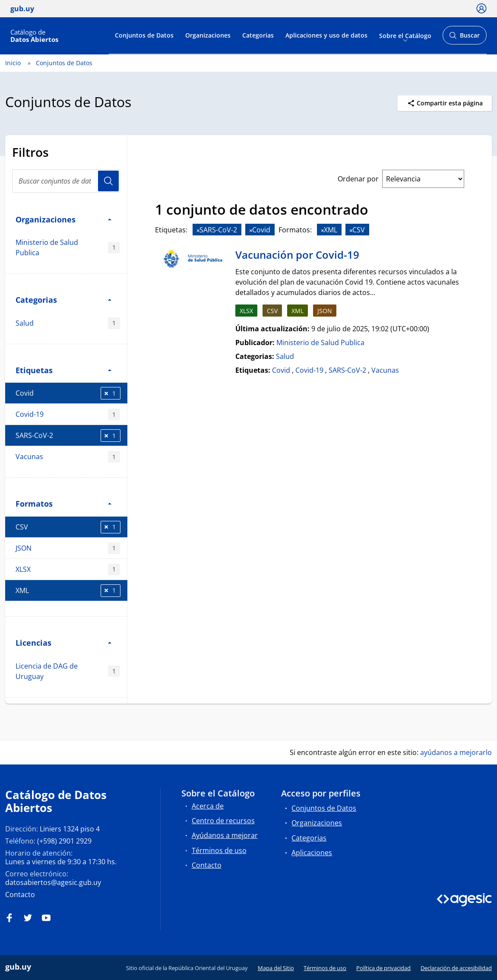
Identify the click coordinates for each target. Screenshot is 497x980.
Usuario (108, 181)
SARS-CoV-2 (68, 436)
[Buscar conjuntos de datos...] (66, 181)
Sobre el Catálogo (405, 35)
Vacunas (68, 457)
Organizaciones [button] (63, 219)
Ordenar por (358, 179)
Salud (68, 323)
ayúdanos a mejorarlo (456, 752)
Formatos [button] (63, 503)
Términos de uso (219, 850)
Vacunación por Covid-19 (297, 255)
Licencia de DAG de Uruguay (68, 671)
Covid (68, 393)
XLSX (68, 569)
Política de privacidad (383, 968)
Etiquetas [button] (63, 370)
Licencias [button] (63, 642)
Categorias (258, 35)
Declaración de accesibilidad (456, 968)
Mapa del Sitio (276, 968)
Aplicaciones (312, 853)
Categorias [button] (63, 300)
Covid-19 (68, 414)
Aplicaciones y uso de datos (326, 35)
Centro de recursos (223, 821)
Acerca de (208, 806)
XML (68, 591)
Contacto (20, 894)
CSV (68, 527)
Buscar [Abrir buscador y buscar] (464, 38)
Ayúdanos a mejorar (225, 835)
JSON (68, 548)
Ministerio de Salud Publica (68, 247)
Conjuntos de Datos (144, 35)
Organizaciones (208, 35)
